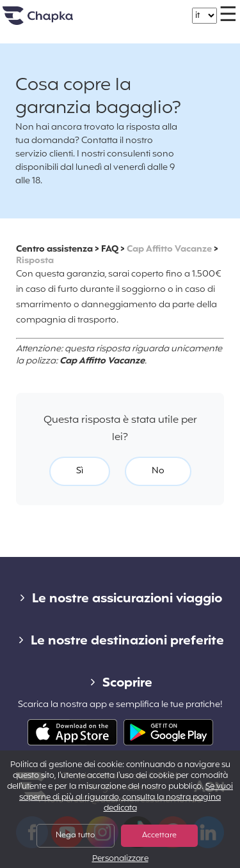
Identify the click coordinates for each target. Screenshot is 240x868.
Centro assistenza (54, 249)
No (158, 471)
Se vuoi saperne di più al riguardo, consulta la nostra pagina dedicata (126, 798)
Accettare (159, 835)
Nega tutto (75, 835)
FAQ (110, 249)
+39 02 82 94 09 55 (132, 9)
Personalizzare (120, 859)
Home (54, 21)
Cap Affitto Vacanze (169, 249)
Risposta (35, 261)
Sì (80, 471)
